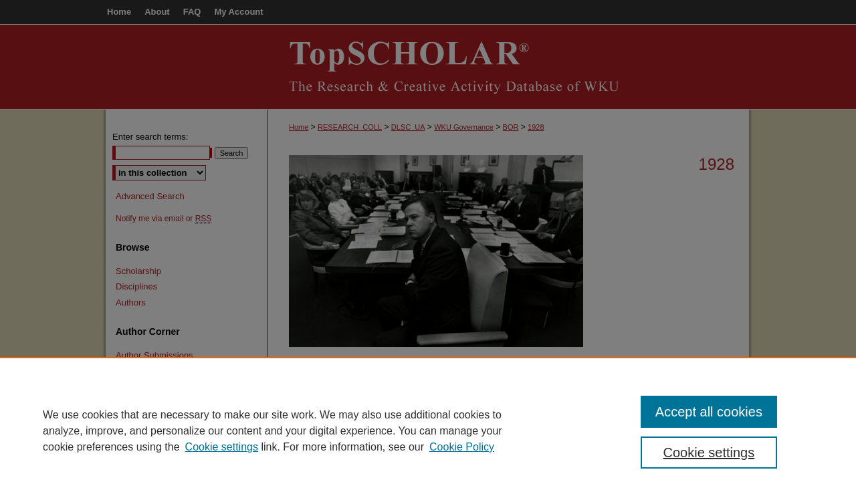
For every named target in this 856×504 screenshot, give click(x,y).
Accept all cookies (709, 412)
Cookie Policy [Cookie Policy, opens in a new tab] (462, 447)
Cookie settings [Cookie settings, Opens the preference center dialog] (709, 453)
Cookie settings (222, 447)
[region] (428, 430)
